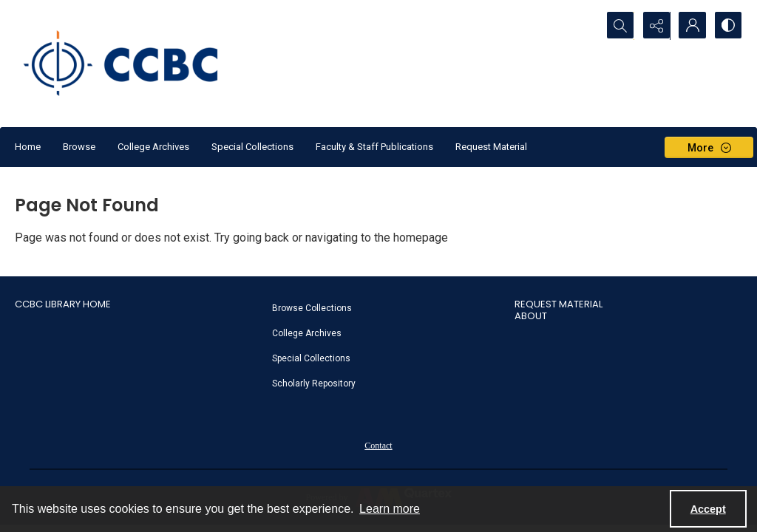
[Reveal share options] (654, 26)
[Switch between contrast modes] (727, 26)
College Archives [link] (307, 333)
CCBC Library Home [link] (63, 304)
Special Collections (252, 147)
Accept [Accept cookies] (708, 509)
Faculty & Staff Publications (374, 147)
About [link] (531, 316)
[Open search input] (617, 26)
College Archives (153, 147)
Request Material (491, 147)
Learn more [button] (390, 509)
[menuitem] (386, 307)
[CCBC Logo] (133, 64)
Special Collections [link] (311, 358)
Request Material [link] (559, 304)
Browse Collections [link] (312, 308)
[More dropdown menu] (709, 147)
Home (28, 147)
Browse (79, 147)
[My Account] (690, 26)
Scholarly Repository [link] (314, 383)
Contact (378, 446)
